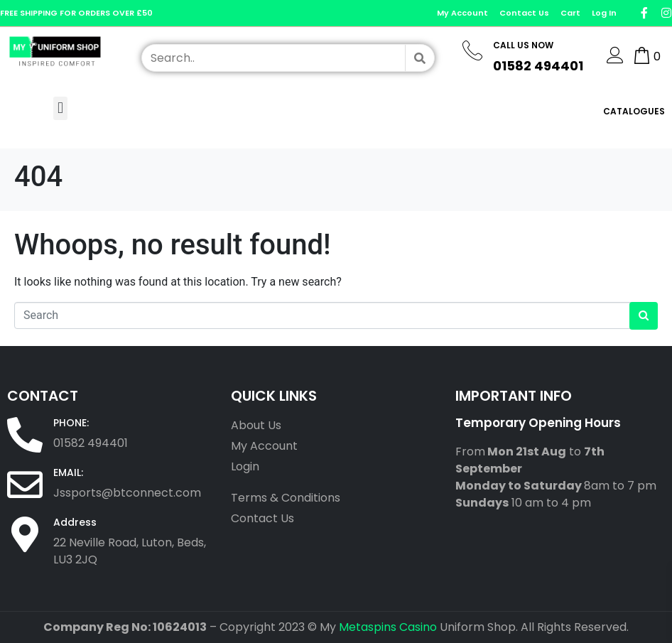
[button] (60, 108)
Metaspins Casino (388, 627)
